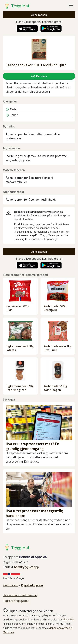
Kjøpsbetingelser (32, 585)
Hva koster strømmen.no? (20, 595)
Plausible (68, 620)
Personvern (10, 585)
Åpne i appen (39, 15)
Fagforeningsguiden (16, 601)
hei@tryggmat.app (27, 567)
